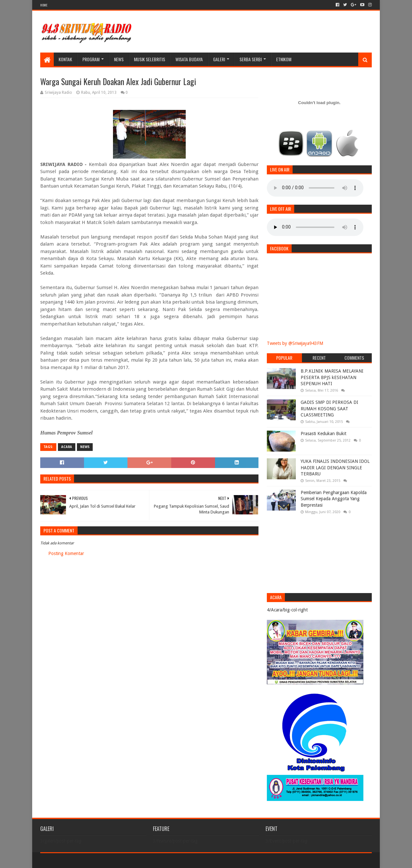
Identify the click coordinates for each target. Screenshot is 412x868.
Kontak (65, 59)
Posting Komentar (66, 553)
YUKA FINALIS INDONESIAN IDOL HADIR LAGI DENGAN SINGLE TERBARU (335, 468)
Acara (67, 447)
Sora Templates (76, 860)
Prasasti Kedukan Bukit (323, 434)
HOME (44, 5)
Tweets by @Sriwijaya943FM (295, 343)
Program (91, 59)
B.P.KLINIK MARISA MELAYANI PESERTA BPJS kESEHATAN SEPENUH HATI (332, 377)
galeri (219, 59)
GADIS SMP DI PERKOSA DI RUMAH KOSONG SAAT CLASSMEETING (329, 409)
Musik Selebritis (150, 59)
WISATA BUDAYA (189, 59)
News (119, 59)
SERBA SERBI (251, 59)
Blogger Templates (113, 860)
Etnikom (284, 59)
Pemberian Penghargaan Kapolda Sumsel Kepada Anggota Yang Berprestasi (334, 499)
